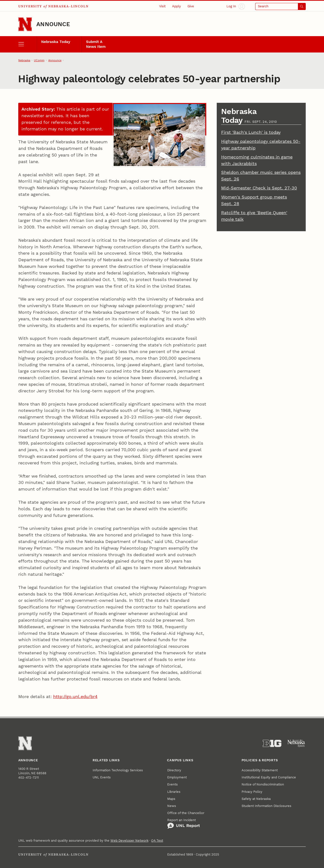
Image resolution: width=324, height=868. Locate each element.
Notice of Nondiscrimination (263, 784)
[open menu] (27, 44)
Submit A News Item (96, 44)
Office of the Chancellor (186, 813)
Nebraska (24, 60)
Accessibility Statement (260, 770)
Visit (162, 6)
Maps (171, 799)
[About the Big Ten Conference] (272, 743)
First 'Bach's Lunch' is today (251, 132)
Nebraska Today (56, 42)
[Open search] (280, 6)
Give (191, 6)
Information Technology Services (118, 770)
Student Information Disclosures (266, 806)
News (172, 806)
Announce (53, 24)
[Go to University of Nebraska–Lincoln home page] (25, 24)
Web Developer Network (129, 841)
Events (172, 784)
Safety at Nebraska (256, 799)
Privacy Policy (252, 792)
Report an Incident (184, 824)
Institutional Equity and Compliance (269, 777)
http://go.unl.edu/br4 (75, 696)
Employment (177, 777)
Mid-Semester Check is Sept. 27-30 (259, 188)
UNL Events (102, 777)
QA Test (157, 841)
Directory (174, 770)
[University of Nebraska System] (296, 743)
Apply (177, 6)
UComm (39, 60)
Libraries (174, 792)
